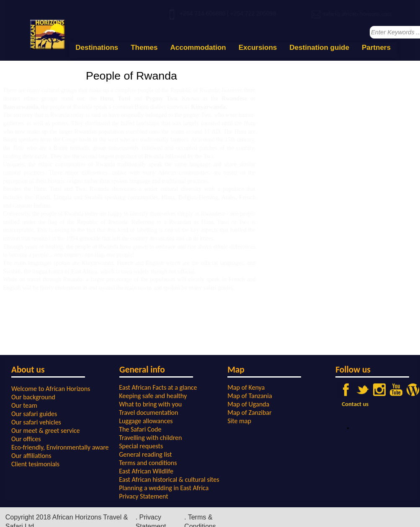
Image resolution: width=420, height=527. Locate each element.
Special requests (141, 446)
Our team (24, 405)
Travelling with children (150, 438)
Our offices (26, 439)
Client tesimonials (35, 464)
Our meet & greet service (46, 431)
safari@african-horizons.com (357, 14)
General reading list (145, 454)
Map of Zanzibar (249, 413)
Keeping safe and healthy (153, 396)
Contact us (355, 404)
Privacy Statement (143, 496)
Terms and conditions (148, 463)
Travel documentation (148, 413)
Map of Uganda (248, 404)
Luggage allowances (146, 421)
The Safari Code (140, 429)
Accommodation (198, 48)
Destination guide (319, 48)
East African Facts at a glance (158, 387)
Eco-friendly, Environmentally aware (60, 447)
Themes (144, 48)
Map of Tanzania (250, 396)
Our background (33, 397)
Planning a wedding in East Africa (164, 488)
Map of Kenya (246, 387)
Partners (376, 48)
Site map (239, 421)
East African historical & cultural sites (169, 479)
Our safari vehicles (36, 422)
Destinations (97, 48)
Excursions (258, 48)
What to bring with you (150, 404)
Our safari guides (34, 414)
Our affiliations (31, 456)
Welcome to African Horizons (51, 389)
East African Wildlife (146, 471)
